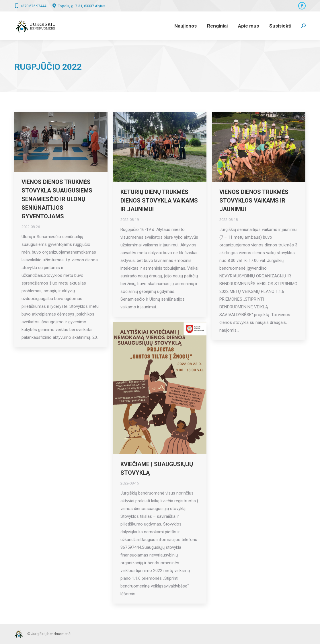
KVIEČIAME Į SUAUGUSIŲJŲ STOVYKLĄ (157, 468)
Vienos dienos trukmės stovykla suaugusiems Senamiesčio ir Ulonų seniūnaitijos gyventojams (57, 199)
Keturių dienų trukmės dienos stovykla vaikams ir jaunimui (159, 201)
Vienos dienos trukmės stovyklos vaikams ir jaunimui (254, 201)
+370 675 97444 (30, 6)
